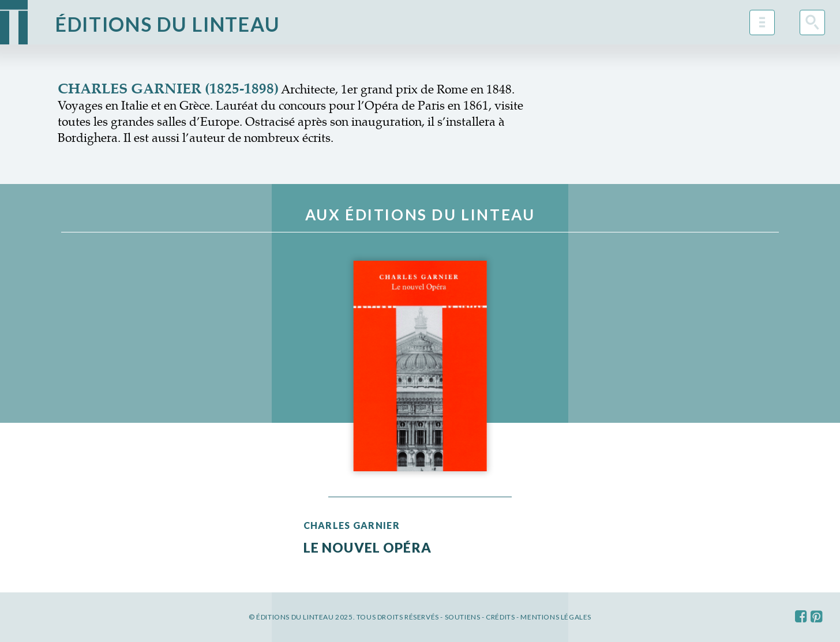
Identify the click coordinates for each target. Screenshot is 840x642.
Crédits (500, 617)
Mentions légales (556, 617)
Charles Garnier (352, 525)
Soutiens (463, 617)
